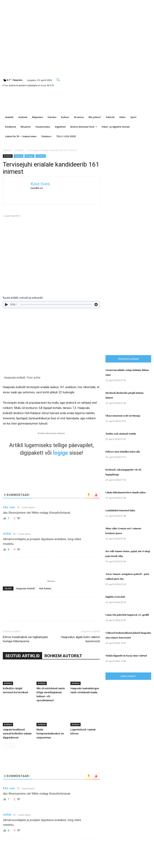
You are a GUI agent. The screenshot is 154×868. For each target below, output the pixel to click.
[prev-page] (5, 746)
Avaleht (7, 150)
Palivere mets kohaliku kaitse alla (123, 452)
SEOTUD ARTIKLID (22, 656)
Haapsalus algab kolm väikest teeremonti (80, 639)
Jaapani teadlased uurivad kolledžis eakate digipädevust (17, 734)
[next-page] (12, 746)
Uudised (41, 156)
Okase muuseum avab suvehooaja (123, 416)
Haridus (19, 156)
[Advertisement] (130, 287)
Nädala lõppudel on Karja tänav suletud (126, 656)
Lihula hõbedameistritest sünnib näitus (126, 492)
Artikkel (19, 150)
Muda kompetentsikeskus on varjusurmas (50, 734)
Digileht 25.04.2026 (115, 597)
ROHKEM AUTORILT (63, 656)
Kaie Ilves (40, 184)
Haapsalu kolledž (25, 588)
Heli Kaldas (45, 588)
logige (60, 453)
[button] (58, 80)
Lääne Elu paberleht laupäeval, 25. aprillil (127, 615)
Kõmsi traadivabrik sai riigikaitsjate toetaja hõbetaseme (25, 639)
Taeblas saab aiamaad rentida (121, 434)
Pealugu (29, 156)
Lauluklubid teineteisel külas (120, 510)
